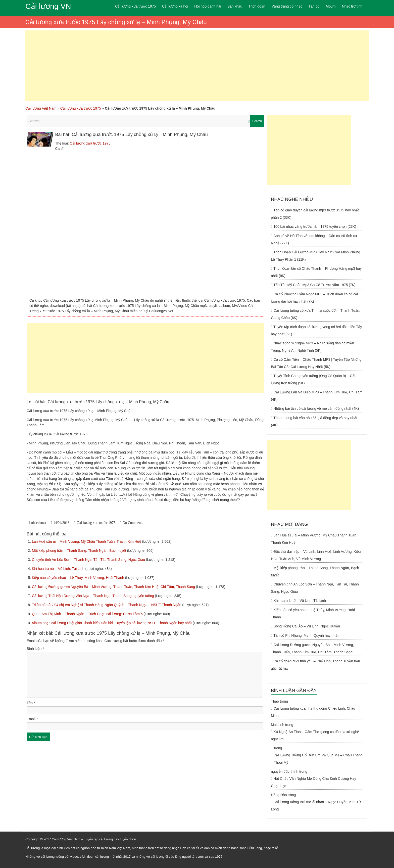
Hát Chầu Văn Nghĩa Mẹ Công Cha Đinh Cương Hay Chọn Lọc (313, 782)
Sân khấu (235, 6)
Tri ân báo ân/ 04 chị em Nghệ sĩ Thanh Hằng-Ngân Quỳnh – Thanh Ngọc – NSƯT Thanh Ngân (107, 605)
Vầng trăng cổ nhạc (287, 6)
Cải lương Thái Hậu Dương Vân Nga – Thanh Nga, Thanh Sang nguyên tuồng (93, 596)
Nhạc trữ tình (352, 6)
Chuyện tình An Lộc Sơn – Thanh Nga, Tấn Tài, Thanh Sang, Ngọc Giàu (89, 560)
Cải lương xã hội (175, 6)
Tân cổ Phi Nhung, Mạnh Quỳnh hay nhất (306, 635)
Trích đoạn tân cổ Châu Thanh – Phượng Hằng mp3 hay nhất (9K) (316, 272)
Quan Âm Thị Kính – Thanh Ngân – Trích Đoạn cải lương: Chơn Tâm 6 (88, 614)
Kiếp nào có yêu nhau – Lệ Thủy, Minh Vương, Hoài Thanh (79, 578)
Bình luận (35, 649)
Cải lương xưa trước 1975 (135, 6)
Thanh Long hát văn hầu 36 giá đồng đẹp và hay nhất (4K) (314, 421)
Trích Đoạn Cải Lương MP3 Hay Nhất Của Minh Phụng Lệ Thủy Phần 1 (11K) (315, 256)
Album (331, 6)
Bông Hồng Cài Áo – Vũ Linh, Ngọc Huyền (307, 626)
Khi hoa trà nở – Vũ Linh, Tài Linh (59, 569)
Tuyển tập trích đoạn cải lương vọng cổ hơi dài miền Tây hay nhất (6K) (316, 330)
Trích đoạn (257, 6)
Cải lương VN (48, 6)
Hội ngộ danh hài (208, 6)
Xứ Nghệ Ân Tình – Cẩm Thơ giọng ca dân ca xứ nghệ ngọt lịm (315, 735)
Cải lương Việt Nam (41, 108)
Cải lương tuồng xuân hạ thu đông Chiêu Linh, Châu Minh (313, 712)
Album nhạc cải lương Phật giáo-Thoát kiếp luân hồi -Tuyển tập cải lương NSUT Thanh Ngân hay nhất (112, 623)
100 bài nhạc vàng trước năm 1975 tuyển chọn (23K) (315, 226)
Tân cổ (314, 6)
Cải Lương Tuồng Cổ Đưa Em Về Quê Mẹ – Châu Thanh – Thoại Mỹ (317, 759)
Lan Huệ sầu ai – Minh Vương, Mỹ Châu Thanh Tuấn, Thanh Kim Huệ (87, 541)
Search (257, 121)
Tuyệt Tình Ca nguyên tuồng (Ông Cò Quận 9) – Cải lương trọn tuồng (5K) (313, 379)
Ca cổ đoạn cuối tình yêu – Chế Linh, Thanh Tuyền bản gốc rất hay (315, 665)
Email (32, 719)
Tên (31, 703)
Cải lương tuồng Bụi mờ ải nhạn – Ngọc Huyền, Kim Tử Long (316, 806)
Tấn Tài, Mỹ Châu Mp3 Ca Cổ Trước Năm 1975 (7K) (314, 285)
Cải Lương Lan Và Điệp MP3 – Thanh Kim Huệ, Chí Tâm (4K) (317, 396)
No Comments (133, 523)
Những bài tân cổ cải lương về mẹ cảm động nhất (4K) (316, 408)
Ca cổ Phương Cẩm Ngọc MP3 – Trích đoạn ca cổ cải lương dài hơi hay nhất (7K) (314, 298)
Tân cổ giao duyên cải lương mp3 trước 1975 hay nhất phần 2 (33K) (315, 214)
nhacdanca (39, 523)
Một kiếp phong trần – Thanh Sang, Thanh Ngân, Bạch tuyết (80, 551)
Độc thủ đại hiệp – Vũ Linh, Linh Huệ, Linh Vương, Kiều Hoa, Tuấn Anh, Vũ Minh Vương (316, 555)
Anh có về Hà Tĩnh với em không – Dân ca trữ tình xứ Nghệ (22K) (314, 239)
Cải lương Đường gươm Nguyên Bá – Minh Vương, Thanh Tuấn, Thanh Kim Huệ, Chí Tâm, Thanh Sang (114, 587)
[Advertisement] (197, 66)
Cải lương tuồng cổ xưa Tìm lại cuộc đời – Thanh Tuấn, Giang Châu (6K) (315, 314)
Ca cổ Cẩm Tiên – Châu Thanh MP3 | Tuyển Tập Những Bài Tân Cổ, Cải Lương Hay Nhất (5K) (316, 363)
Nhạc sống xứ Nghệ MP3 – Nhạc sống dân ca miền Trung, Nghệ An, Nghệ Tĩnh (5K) (312, 347)
